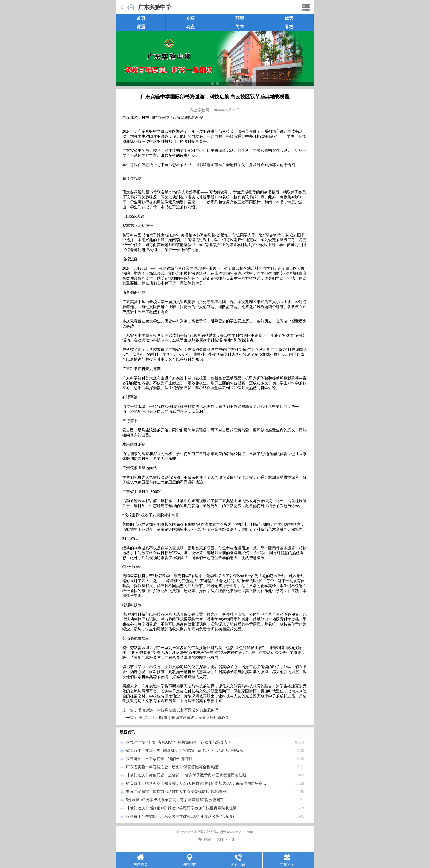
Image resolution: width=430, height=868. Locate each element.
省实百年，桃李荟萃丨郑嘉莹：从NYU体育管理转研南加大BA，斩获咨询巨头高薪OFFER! (203, 783)
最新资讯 (127, 732)
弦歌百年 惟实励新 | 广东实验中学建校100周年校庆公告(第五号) (180, 816)
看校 (289, 27)
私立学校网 (200, 110)
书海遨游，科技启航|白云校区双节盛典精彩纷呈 (178, 710)
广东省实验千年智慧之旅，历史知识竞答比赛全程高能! (173, 767)
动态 (190, 27)
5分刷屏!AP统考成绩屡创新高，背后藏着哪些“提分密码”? (175, 800)
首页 (141, 18)
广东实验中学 (155, 7)
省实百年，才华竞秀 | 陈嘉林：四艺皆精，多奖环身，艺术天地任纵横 (185, 751)
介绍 (190, 18)
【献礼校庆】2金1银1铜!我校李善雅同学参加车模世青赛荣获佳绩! (182, 808)
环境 (240, 18)
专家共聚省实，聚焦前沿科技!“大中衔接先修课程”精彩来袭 (176, 792)
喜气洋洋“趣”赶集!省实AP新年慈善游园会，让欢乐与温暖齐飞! (179, 742)
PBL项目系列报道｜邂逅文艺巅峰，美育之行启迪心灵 (183, 718)
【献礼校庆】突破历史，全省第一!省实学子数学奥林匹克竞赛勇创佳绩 (186, 775)
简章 (240, 27)
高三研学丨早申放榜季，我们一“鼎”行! (159, 759)
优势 (289, 18)
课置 (141, 27)
